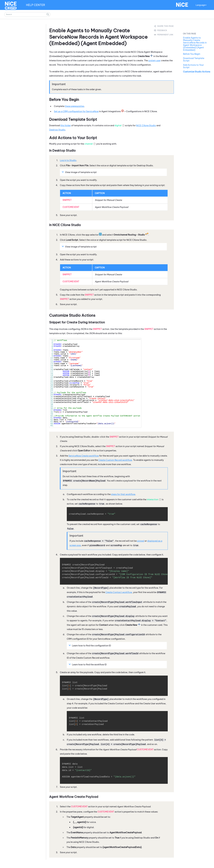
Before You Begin (192, 54)
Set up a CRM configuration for (76, 111)
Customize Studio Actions (197, 72)
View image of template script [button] (80, 172)
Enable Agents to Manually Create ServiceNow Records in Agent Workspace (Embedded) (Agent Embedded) (195, 44)
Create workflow (84, 456)
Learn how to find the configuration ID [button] (90, 645)
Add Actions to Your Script (193, 66)
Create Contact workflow (119, 592)
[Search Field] (27, 14)
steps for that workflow (123, 494)
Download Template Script (194, 59)
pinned (141, 541)
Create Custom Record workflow (115, 460)
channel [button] (89, 144)
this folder (66, 125)
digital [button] (118, 125)
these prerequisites (74, 106)
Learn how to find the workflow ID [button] (88, 664)
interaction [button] (152, 499)
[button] (48, 14)
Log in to (68, 160)
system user (154, 61)
